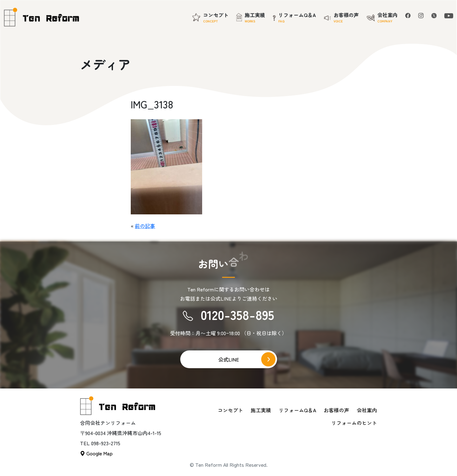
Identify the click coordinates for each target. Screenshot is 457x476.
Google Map (96, 453)
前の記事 (145, 226)
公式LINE (229, 359)
